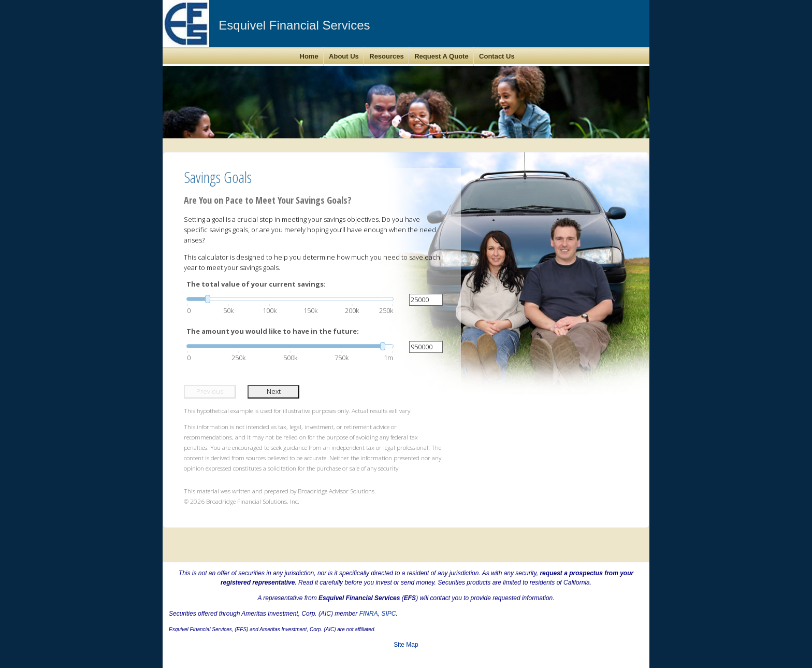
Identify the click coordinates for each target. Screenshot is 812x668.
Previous (210, 391)
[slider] (290, 299)
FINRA (369, 614)
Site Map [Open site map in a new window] (406, 645)
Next (274, 391)
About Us (344, 56)
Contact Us (497, 56)
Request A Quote (441, 56)
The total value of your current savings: (256, 284)
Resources (386, 56)
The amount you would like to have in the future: (273, 331)
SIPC (388, 614)
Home (309, 56)
